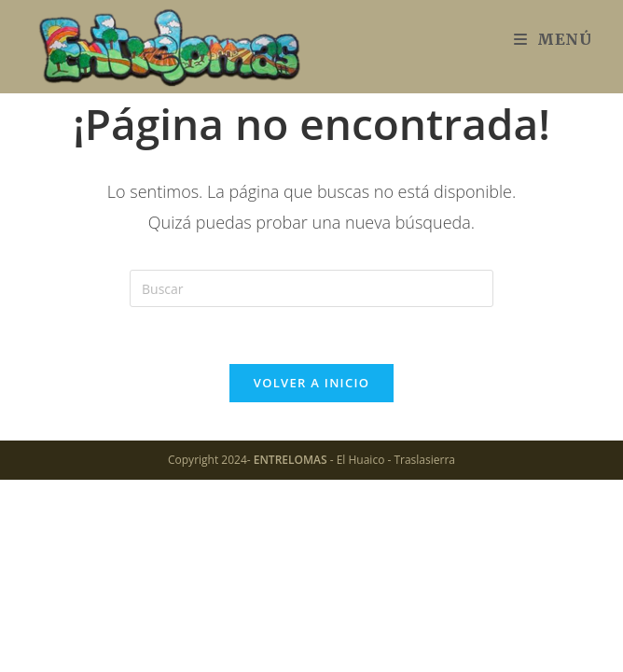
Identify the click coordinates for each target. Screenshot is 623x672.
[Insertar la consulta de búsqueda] (311, 288)
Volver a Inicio (311, 383)
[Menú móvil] (553, 39)
